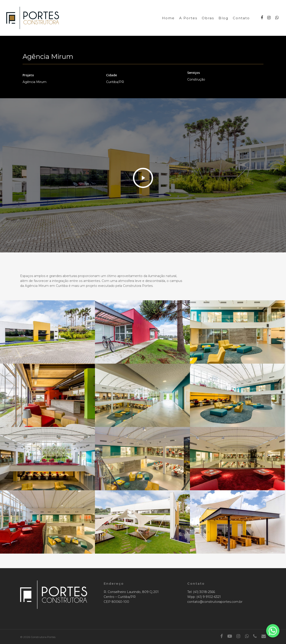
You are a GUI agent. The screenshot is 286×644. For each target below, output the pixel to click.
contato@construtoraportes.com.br (215, 602)
